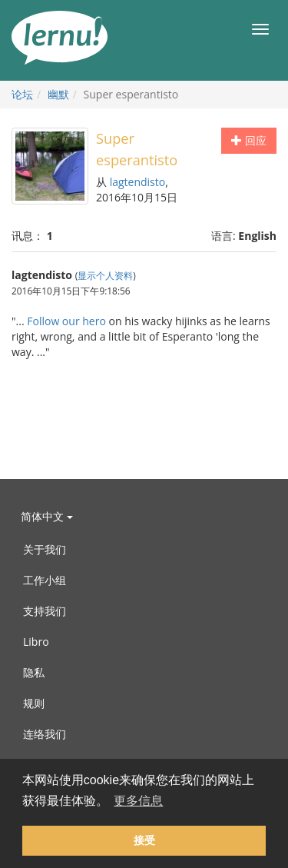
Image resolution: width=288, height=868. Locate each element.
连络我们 (45, 734)
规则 (34, 703)
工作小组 (45, 580)
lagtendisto (138, 182)
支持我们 (45, 611)
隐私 (34, 672)
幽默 (58, 94)
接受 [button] (144, 840)
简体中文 (47, 516)
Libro (36, 642)
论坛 (22, 94)
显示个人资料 (105, 275)
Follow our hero (66, 321)
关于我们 (45, 549)
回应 (249, 140)
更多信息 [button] (138, 801)
